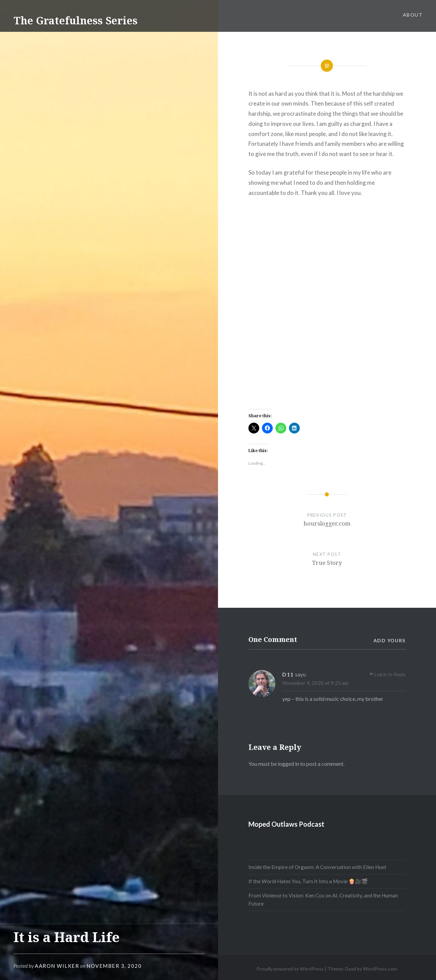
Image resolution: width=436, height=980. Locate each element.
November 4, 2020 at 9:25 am (315, 683)
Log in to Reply (390, 674)
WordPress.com (380, 969)
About (413, 15)
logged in (288, 764)
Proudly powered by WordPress (290, 969)
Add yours (390, 640)
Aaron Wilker (57, 966)
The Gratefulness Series (76, 20)
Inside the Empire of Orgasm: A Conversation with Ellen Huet (317, 867)
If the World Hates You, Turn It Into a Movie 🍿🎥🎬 (308, 881)
